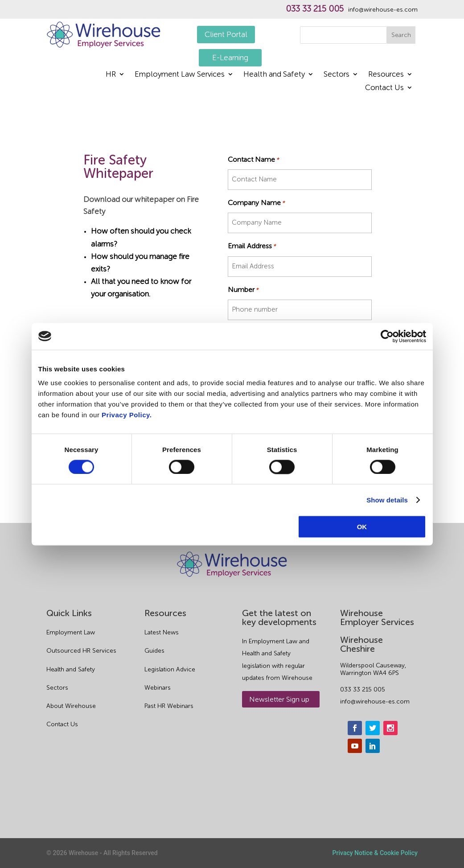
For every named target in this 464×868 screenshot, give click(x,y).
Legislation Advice (170, 669)
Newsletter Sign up (279, 699)
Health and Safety (274, 75)
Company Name (256, 203)
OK (362, 527)
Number (243, 290)
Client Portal (226, 34)
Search (401, 35)
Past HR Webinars (169, 706)
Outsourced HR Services (81, 651)
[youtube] (355, 746)
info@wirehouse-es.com (383, 10)
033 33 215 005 (315, 9)
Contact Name (253, 159)
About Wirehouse (71, 706)
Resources (386, 75)
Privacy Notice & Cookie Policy (375, 853)
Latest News (162, 632)
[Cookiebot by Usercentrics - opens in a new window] (387, 336)
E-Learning (230, 58)
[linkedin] (373, 746)
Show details (387, 500)
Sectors (337, 75)
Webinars (158, 688)
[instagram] (390, 728)
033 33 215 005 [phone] (363, 689)
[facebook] (355, 728)
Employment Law (71, 632)
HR (111, 75)
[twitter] (373, 728)
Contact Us (384, 88)
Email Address (252, 246)
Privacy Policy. (127, 415)
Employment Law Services (180, 75)
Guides (154, 651)
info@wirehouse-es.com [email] (375, 701)
